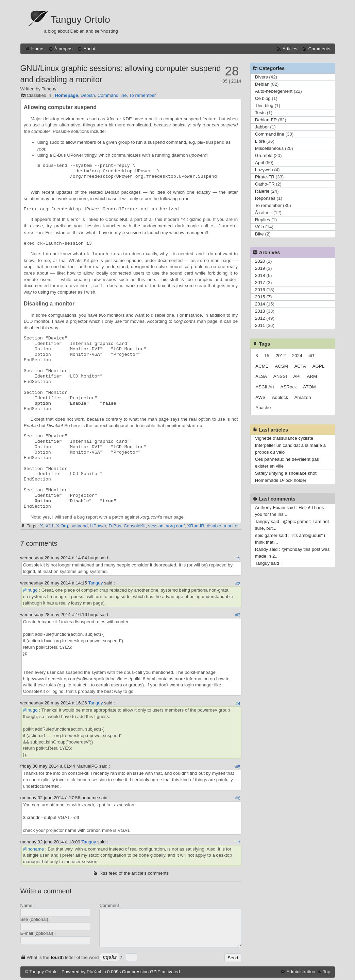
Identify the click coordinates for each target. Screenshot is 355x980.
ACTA (300, 366)
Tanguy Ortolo (81, 20)
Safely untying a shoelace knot (286, 473)
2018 (260, 275)
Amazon (303, 397)
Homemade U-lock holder (281, 480)
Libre (260, 141)
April (260, 163)
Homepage (66, 95)
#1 (238, 558)
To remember (143, 95)
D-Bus (115, 526)
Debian (88, 95)
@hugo (30, 590)
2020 (260, 261)
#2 (238, 584)
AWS (260, 397)
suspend (79, 526)
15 (267, 356)
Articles (290, 49)
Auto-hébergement (274, 91)
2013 (260, 311)
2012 (260, 318)
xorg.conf (175, 526)
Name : (28, 905)
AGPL (319, 366)
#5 (238, 767)
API (297, 376)
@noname (34, 849)
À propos (63, 49)
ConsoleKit (135, 526)
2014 (260, 304)
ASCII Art (265, 387)
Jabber (262, 127)
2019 (260, 268)
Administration (301, 972)
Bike (259, 234)
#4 (238, 704)
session (156, 526)
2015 (260, 297)
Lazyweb (264, 170)
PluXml (94, 972)
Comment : (110, 905)
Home (37, 49)
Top (327, 972)
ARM (312, 376)
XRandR (196, 526)
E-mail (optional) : (38, 933)
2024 (297, 356)
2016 (260, 290)
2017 (260, 283)
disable (214, 526)
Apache (263, 408)
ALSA (261, 376)
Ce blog (263, 98)
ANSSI (280, 376)
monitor (231, 526)
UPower (98, 526)
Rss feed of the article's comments (134, 873)
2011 (260, 325)
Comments (319, 49)
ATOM (309, 387)
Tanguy (95, 583)
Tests (260, 113)
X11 (50, 526)
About (89, 49)
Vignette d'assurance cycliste (284, 438)
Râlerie (262, 191)
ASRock (289, 387)
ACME (262, 366)
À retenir (264, 213)
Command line (112, 95)
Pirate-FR (265, 177)
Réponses (265, 198)
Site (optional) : (36, 919)
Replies (263, 220)
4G (311, 356)
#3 (238, 615)
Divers (261, 77)
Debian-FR (266, 120)
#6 (238, 798)
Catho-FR (265, 184)
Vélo (260, 227)
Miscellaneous (269, 148)
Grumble (264, 155)
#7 (238, 842)
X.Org (62, 526)
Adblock (280, 397)
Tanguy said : (268, 563)
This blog (264, 106)
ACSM (281, 366)
